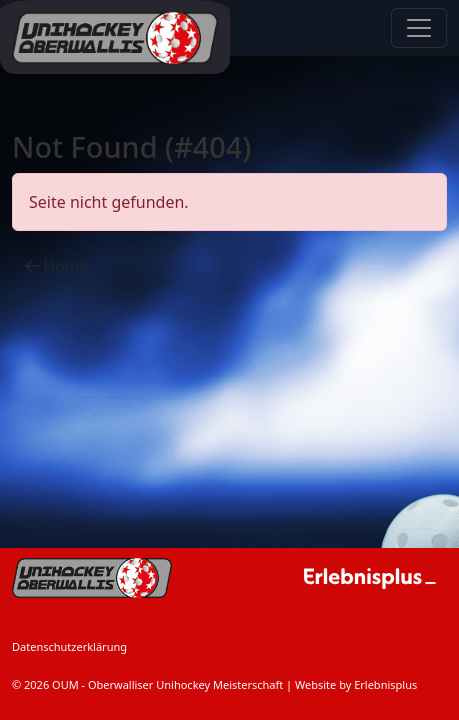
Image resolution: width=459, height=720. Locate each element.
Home (57, 266)
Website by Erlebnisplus (356, 684)
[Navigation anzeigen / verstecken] (419, 28)
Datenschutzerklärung (69, 646)
